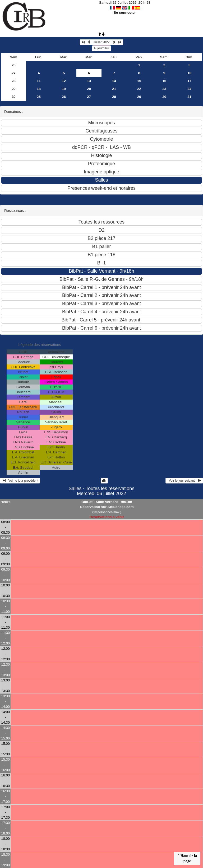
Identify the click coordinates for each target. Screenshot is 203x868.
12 (64, 81)
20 (89, 89)
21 (114, 89)
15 (139, 81)
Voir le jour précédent (20, 481)
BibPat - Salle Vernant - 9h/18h (107, 502)
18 (39, 89)
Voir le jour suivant (184, 481)
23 (164, 89)
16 (164, 81)
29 (14, 89)
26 (14, 65)
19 (64, 89)
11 (39, 81)
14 (114, 81)
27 (14, 73)
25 (39, 97)
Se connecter (125, 13)
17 (189, 81)
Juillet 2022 (102, 42)
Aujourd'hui (101, 48)
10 (189, 73)
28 (14, 81)
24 (189, 89)
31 (189, 97)
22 (139, 89)
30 (14, 97)
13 (89, 81)
